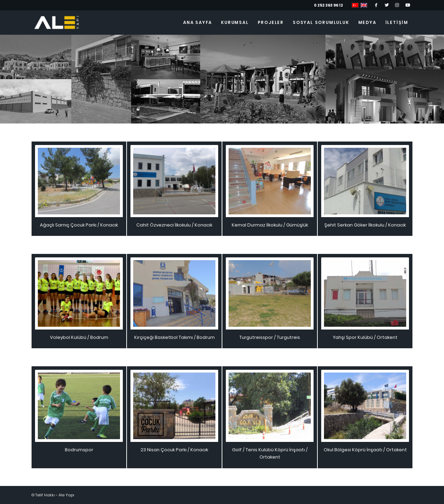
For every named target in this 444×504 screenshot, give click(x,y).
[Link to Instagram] (397, 5)
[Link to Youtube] (408, 5)
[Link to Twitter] (387, 5)
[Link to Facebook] (376, 5)
